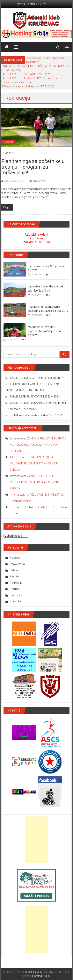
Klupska (15, 558)
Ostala (14, 570)
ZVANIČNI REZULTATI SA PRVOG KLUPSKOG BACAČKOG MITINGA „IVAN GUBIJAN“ (38, 445)
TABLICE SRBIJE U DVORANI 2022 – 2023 (26, 74)
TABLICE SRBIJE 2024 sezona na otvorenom (37, 378)
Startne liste (17, 595)
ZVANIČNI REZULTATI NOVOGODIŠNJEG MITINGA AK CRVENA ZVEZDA (34, 463)
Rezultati (15, 589)
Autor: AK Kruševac (14, 181)
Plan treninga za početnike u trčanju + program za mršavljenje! (33, 167)
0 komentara (38, 181)
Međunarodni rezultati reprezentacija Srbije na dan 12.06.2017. (45, 331)
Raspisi (14, 576)
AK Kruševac (18, 457)
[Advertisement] (36, 840)
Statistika (15, 601)
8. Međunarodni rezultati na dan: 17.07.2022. (28, 86)
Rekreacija (8, 142)
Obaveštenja (17, 564)
